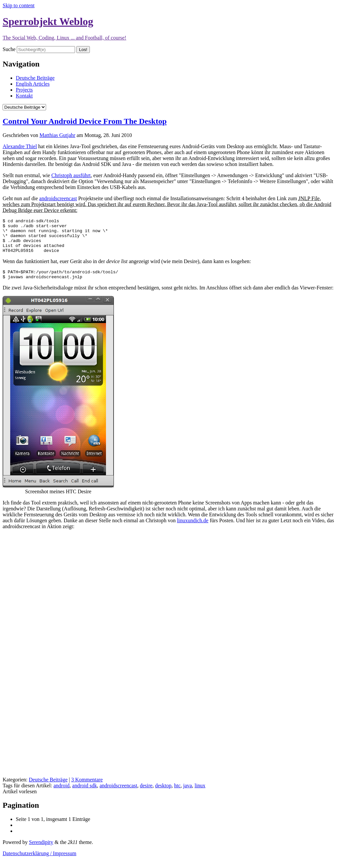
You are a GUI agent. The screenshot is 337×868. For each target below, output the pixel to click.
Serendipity (41, 851)
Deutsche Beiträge (35, 78)
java (188, 794)
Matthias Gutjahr (57, 135)
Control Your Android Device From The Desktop (85, 121)
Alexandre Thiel (20, 146)
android (61, 794)
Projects (24, 90)
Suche (9, 49)
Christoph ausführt (71, 175)
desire (146, 794)
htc (177, 794)
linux (200, 794)
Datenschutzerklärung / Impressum (39, 862)
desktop (163, 794)
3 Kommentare (87, 788)
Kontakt (24, 96)
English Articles (33, 84)
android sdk (84, 794)
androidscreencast (58, 198)
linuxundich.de (193, 529)
